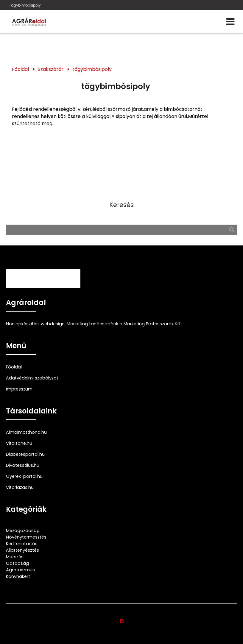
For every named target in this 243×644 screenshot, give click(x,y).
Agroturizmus (20, 570)
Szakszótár (51, 69)
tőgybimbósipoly (92, 69)
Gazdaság (17, 563)
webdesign (53, 324)
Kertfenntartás (22, 544)
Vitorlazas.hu (20, 487)
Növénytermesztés (26, 537)
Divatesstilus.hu (23, 465)
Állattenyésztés (22, 550)
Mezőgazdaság (23, 531)
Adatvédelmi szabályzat (32, 378)
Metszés (15, 557)
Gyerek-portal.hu (24, 476)
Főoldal (20, 69)
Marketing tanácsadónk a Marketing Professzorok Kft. (124, 324)
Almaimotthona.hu (26, 432)
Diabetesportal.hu (25, 454)
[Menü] (230, 22)
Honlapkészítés (22, 324)
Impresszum (19, 389)
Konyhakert (18, 576)
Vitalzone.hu (19, 443)
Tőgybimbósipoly (25, 5)
